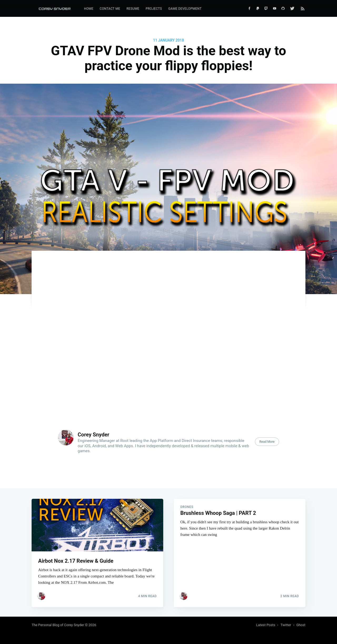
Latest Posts (266, 625)
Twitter (286, 625)
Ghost (301, 625)
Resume (133, 9)
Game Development (185, 9)
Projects (154, 9)
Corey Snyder (93, 435)
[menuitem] (89, 9)
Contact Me (110, 9)
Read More (267, 442)
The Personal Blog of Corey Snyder (58, 625)
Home (89, 9)
